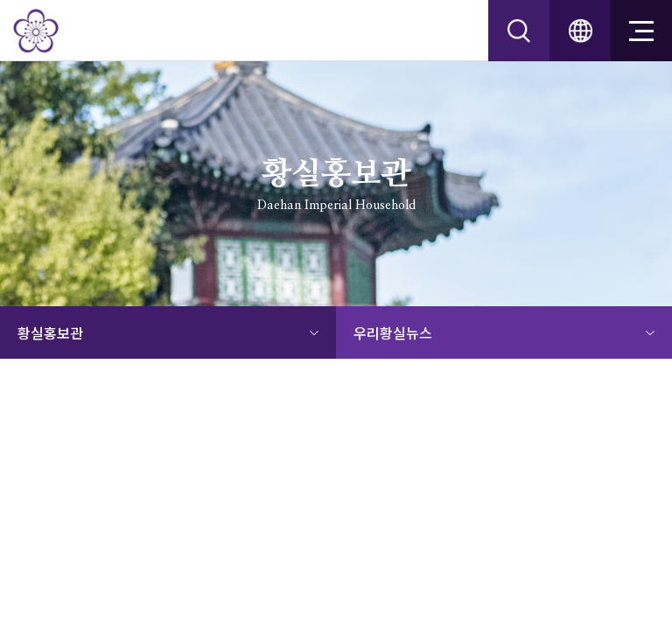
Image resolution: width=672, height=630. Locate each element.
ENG (580, 31)
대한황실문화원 (36, 31)
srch (519, 31)
